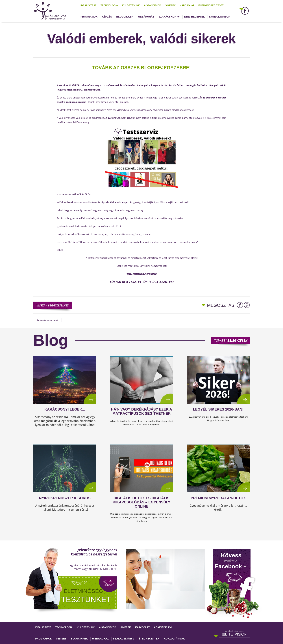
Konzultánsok (220, 17)
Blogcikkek (125, 17)
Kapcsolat (187, 5)
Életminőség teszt (211, 5)
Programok (89, 17)
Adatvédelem (163, 627)
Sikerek (170, 5)
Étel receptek (195, 17)
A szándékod (152, 5)
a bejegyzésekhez (53, 305)
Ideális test (88, 5)
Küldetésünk (131, 5)
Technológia (109, 5)
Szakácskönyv (169, 17)
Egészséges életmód (47, 320)
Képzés (107, 17)
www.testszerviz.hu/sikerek (141, 274)
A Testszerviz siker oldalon (120, 118)
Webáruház (146, 17)
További (231, 340)
